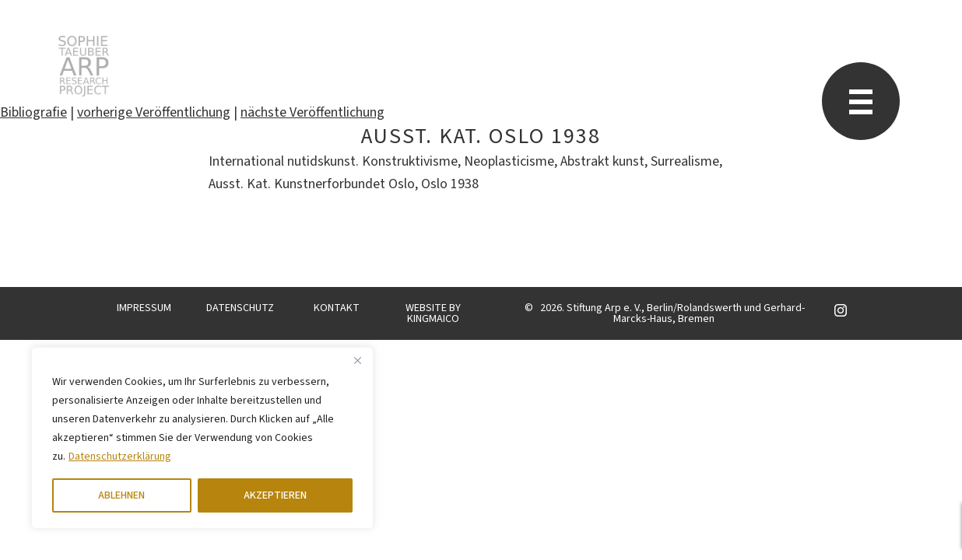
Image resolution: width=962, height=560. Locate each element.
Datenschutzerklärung (120, 457)
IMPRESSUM (144, 308)
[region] (202, 438)
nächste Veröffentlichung (312, 112)
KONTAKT (337, 308)
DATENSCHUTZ (240, 308)
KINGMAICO (433, 319)
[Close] (357, 360)
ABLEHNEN (121, 495)
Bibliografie (33, 112)
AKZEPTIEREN (275, 495)
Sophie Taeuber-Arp (84, 66)
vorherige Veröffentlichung (154, 112)
